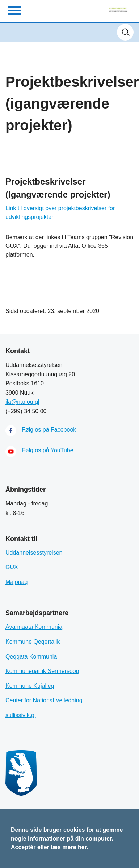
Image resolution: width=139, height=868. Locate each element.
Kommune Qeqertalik (33, 642)
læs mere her (69, 847)
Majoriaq (16, 582)
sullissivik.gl (21, 715)
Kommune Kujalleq (30, 686)
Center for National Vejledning (44, 700)
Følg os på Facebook (49, 430)
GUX (12, 567)
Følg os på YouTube (48, 450)
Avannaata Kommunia (34, 627)
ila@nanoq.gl (22, 402)
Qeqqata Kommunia (31, 657)
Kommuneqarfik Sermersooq (42, 671)
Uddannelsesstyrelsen (34, 553)
